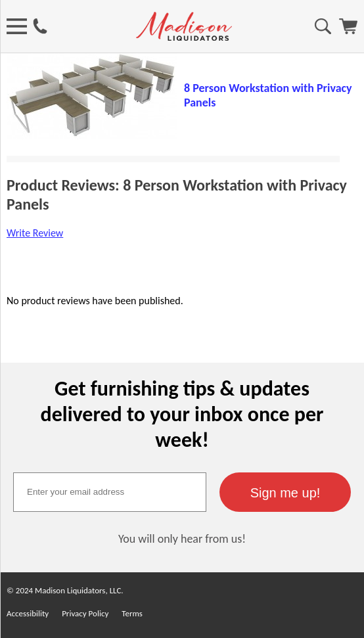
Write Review (35, 233)
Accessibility (28, 613)
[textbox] (110, 492)
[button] (285, 492)
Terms (132, 613)
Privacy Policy (85, 613)
